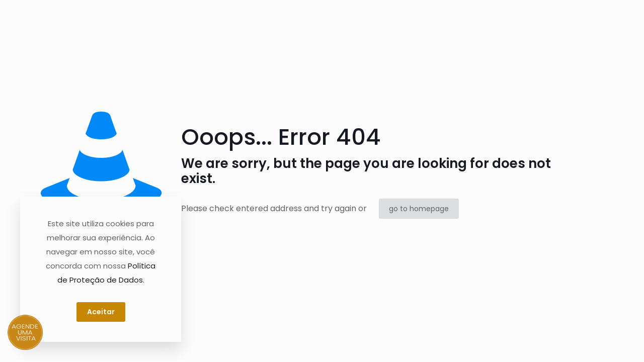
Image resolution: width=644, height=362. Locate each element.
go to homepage (419, 209)
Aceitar (101, 312)
